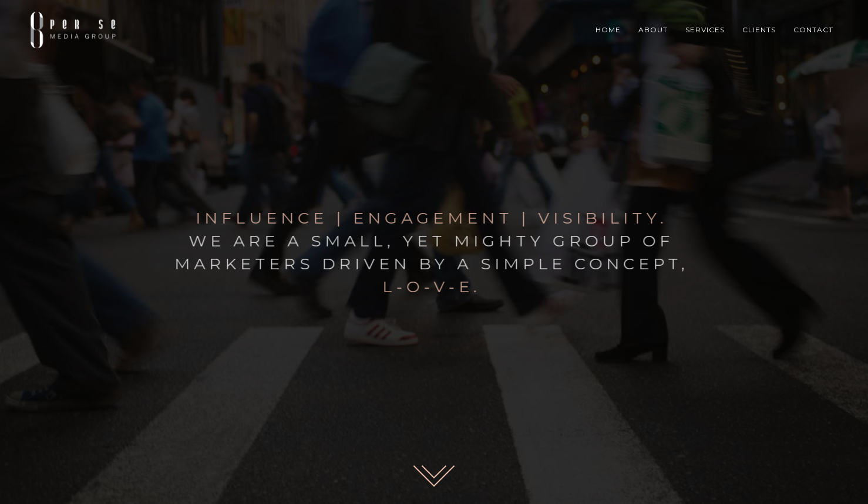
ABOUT (653, 30)
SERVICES (705, 30)
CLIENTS (759, 30)
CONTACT (813, 30)
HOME (608, 30)
